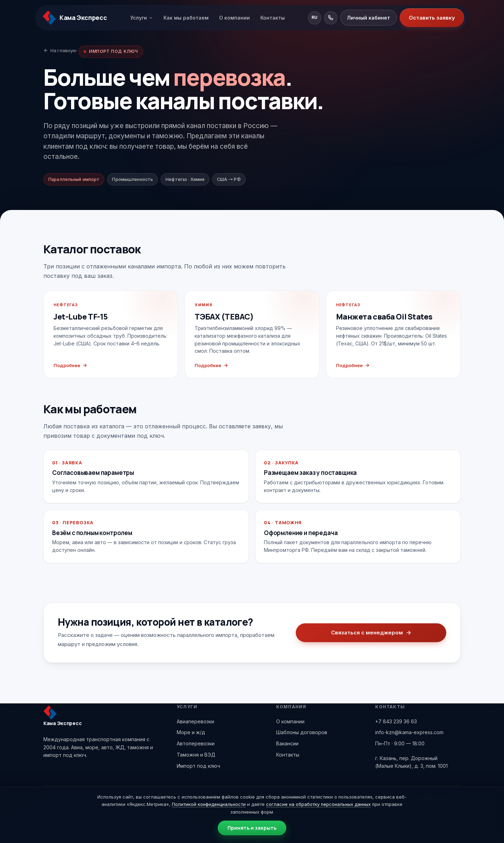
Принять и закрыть (252, 828)
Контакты (273, 18)
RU (314, 17)
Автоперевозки (196, 743)
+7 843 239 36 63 (396, 721)
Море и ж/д (191, 732)
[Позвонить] (331, 18)
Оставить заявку (432, 18)
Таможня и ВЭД (196, 755)
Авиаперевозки (195, 721)
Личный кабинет (369, 18)
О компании (234, 18)
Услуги (142, 18)
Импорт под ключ (198, 766)
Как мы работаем (186, 18)
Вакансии (287, 743)
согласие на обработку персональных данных (318, 804)
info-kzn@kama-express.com (409, 732)
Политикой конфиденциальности (209, 804)
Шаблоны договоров (302, 732)
